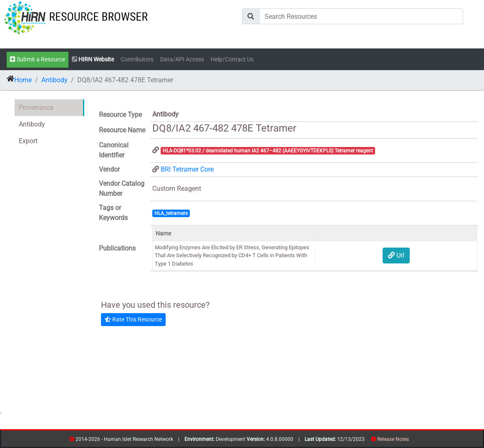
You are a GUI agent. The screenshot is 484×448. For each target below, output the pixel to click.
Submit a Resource (38, 59)
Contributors (137, 59)
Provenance (36, 108)
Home (23, 80)
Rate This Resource (133, 319)
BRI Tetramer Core (187, 169)
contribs (414, 441)
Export (28, 141)
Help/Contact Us (232, 59)
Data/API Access (182, 59)
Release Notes (393, 439)
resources (412, 441)
